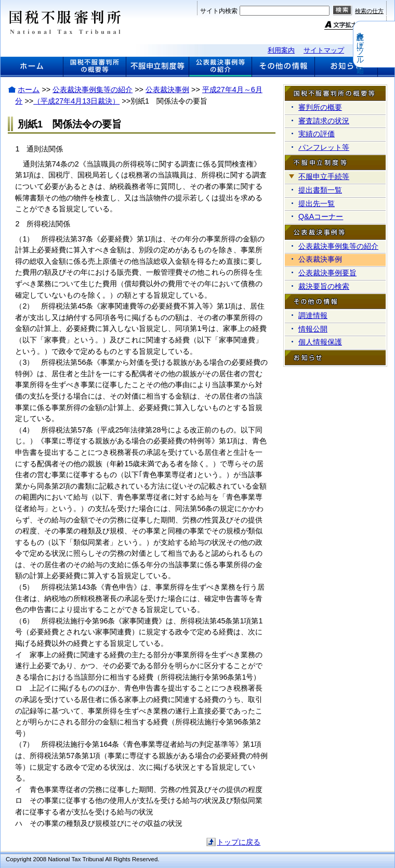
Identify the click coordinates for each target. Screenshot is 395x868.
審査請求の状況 (324, 121)
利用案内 (281, 50)
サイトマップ (324, 50)
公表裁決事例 (167, 90)
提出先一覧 (317, 203)
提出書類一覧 (320, 190)
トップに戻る (239, 842)
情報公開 (313, 329)
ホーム (29, 90)
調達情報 (313, 315)
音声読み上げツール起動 (388, 44)
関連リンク (370, 50)
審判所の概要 (320, 107)
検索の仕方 (369, 11)
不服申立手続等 (324, 176)
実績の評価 (317, 134)
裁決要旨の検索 (324, 286)
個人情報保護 (320, 342)
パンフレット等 (324, 147)
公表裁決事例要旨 (327, 273)
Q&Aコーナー (321, 216)
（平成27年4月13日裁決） (76, 101)
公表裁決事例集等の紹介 (93, 90)
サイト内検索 (219, 11)
